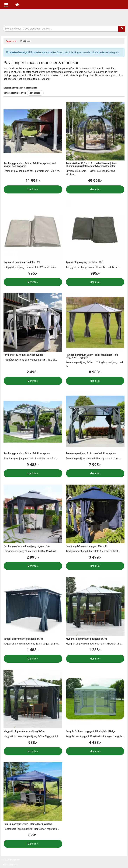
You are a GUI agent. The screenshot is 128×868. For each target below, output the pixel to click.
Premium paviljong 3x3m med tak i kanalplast (91, 453)
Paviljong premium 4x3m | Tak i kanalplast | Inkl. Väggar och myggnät (30, 165)
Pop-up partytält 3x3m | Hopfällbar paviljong (28, 824)
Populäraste (35, 93)
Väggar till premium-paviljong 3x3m (23, 639)
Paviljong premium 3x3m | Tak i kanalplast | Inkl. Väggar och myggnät (92, 356)
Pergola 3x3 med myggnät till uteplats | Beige (91, 731)
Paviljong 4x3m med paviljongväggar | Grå (27, 546)
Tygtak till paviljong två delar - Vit (22, 262)
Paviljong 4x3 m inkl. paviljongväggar (24, 355)
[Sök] (122, 29)
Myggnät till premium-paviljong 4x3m (86, 639)
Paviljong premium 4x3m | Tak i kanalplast (27, 453)
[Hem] (17, 4)
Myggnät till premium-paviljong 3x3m (24, 731)
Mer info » (33, 189)
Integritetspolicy (10, 865)
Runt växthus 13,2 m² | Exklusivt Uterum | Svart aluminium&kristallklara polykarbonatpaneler (92, 165)
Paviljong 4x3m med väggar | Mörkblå (87, 546)
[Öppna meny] (6, 4)
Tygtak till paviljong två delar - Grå (85, 262)
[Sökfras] (61, 29)
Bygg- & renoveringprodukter (64, 16)
